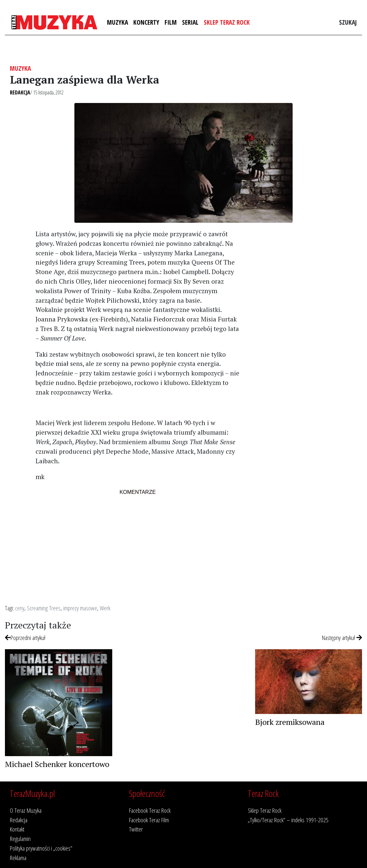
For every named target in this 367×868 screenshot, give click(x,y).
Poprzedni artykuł (25, 638)
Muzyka (118, 22)
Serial (190, 22)
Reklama (18, 858)
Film (171, 22)
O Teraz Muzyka (26, 810)
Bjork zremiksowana (290, 722)
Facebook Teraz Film (149, 820)
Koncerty (146, 22)
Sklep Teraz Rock (227, 22)
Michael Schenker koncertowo (57, 764)
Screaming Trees (44, 608)
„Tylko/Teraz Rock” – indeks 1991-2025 (288, 820)
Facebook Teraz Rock (150, 810)
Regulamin (20, 839)
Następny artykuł (342, 638)
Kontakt (17, 829)
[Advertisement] (306, 338)
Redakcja (20, 92)
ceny (20, 608)
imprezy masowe (80, 608)
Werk (105, 608)
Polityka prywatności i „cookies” (41, 848)
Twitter (136, 829)
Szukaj (348, 22)
